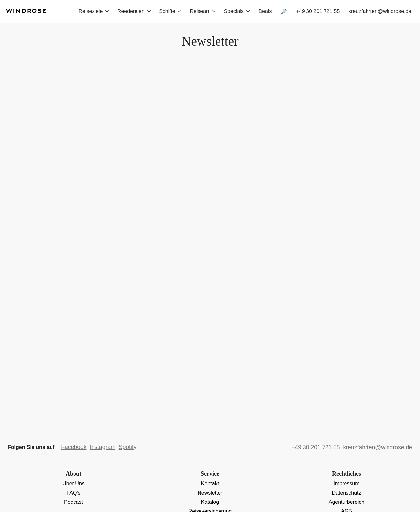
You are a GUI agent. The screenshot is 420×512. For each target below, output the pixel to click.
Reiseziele (94, 11)
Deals (265, 11)
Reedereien (134, 11)
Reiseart (202, 11)
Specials (237, 11)
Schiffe (170, 11)
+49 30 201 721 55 (318, 11)
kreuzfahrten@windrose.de (380, 11)
